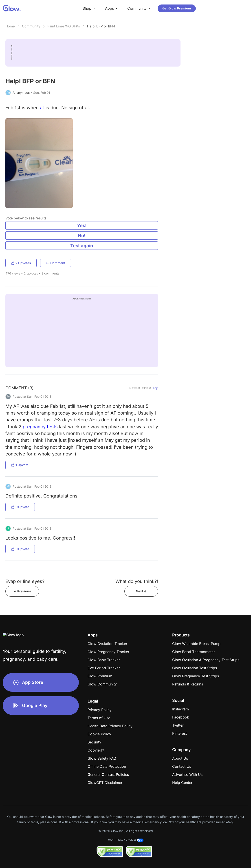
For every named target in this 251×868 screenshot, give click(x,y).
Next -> (141, 591)
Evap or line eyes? (25, 581)
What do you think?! (137, 581)
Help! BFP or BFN (101, 26)
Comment (56, 263)
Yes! (82, 225)
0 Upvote (20, 507)
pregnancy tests (40, 427)
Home (10, 26)
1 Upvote (20, 465)
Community (31, 26)
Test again (82, 246)
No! (82, 235)
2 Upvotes (21, 263)
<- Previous (22, 591)
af (42, 108)
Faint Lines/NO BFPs (64, 26)
